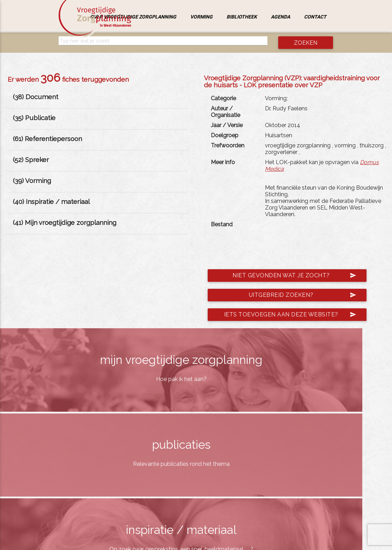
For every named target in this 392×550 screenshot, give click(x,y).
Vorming (201, 17)
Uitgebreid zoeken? (303, 295)
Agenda (280, 17)
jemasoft (264, 542)
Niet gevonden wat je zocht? (294, 276)
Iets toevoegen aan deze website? (290, 315)
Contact (315, 17)
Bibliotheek (242, 17)
